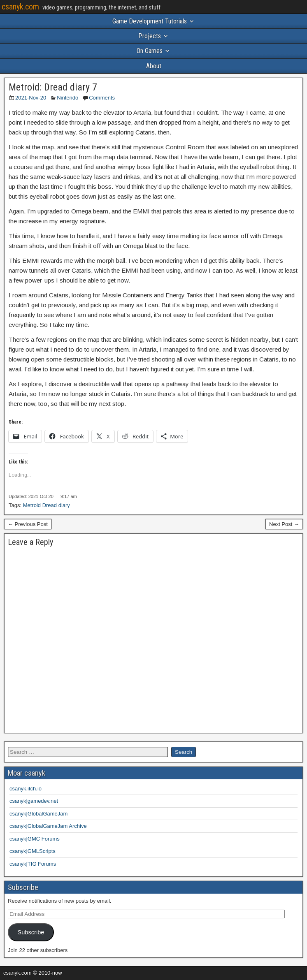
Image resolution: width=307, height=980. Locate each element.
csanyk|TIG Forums (33, 864)
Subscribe (31, 932)
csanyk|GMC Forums (35, 839)
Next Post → (284, 524)
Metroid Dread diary (47, 505)
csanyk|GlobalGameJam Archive (48, 826)
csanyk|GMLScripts (33, 851)
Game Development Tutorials (150, 21)
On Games (150, 51)
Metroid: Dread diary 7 (53, 87)
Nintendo (67, 98)
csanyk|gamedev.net (34, 801)
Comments (102, 98)
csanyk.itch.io (26, 789)
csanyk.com (20, 7)
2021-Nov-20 (31, 98)
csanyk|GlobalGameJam (38, 814)
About (154, 66)
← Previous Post (28, 524)
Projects (150, 36)
